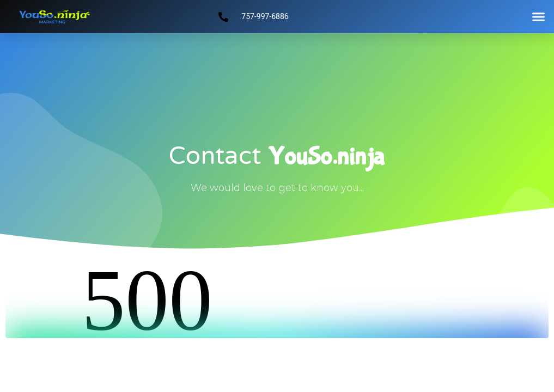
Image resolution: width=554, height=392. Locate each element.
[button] (538, 17)
